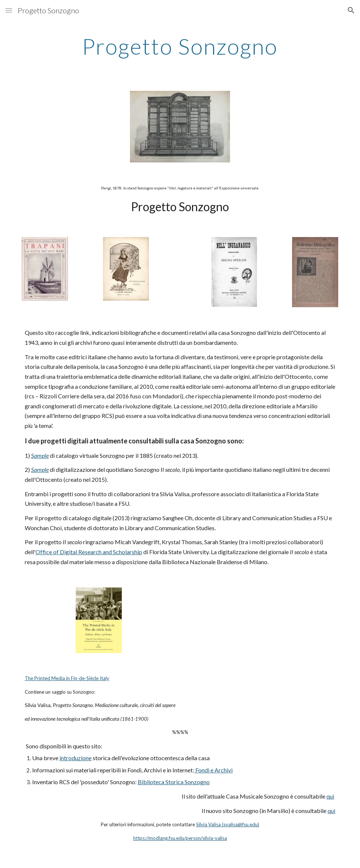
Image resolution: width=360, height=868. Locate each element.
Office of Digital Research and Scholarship (89, 552)
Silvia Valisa (208, 824)
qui (330, 796)
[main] (180, 46)
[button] (9, 10)
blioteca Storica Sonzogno (176, 782)
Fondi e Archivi (213, 770)
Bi (140, 782)
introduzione (76, 758)
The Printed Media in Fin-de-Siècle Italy (67, 678)
